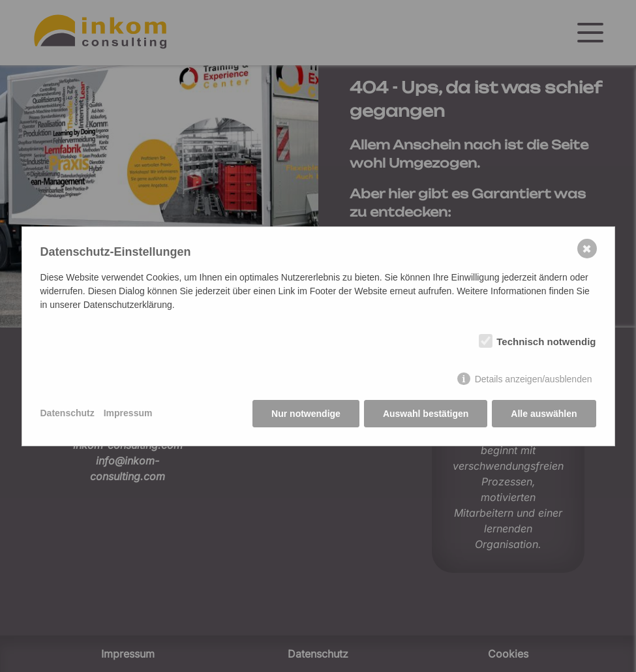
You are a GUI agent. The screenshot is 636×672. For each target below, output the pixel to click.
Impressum (128, 413)
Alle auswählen (544, 414)
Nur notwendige (306, 414)
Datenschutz (68, 413)
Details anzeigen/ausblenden (534, 379)
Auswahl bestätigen (426, 414)
